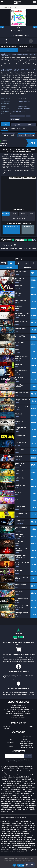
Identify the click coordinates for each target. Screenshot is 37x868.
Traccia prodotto (18, 218)
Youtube (31, 727)
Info (9, 50)
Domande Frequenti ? (19, 715)
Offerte (5, 128)
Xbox (10, 739)
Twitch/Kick (6, 727)
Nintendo (10, 746)
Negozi (6, 728)
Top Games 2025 (27, 746)
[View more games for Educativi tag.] (13, 117)
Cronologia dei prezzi (18, 128)
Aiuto (29, 865)
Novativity (21, 104)
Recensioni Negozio (27, 744)
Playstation (10, 743)
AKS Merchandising (27, 747)
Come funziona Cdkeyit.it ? (18, 708)
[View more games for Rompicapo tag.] (21, 117)
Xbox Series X (22, 111)
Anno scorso (14, 214)
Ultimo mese (31, 214)
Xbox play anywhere (24, 109)
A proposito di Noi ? (19, 706)
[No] (35, 862)
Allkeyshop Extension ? (19, 717)
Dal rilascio (6, 214)
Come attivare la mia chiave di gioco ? (18, 713)
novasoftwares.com (24, 101)
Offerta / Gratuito (27, 742)
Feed (28, 50)
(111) (24, 240)
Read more (21, 865)
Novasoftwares (23, 106)
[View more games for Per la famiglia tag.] (15, 120)
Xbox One (15, 111)
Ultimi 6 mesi (23, 214)
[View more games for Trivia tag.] (28, 117)
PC (10, 736)
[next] (35, 27)
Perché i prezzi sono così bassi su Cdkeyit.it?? (18, 709)
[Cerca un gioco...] (18, 7)
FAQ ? (18, 719)
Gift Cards (27, 740)
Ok (14, 865)
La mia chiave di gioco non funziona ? (19, 711)
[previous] (2, 27)
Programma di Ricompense (27, 737)
